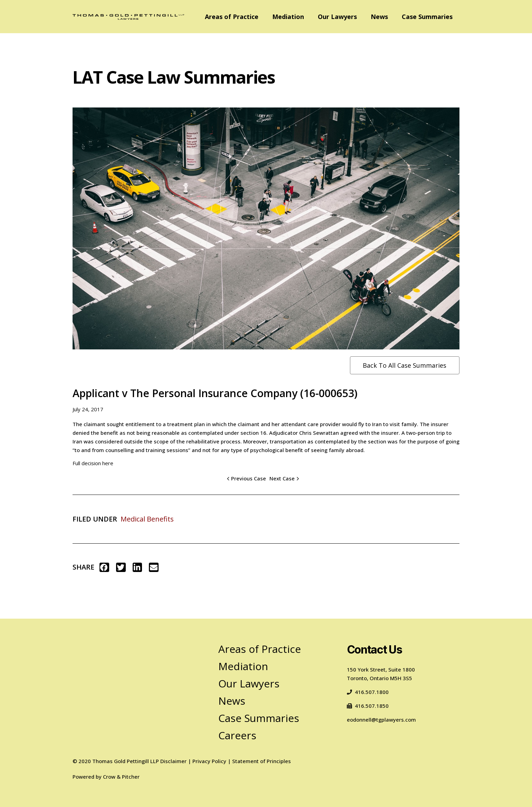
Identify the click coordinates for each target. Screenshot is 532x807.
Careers (237, 735)
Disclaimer (173, 761)
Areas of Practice (232, 17)
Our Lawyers (337, 17)
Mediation (288, 17)
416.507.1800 (368, 692)
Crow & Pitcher (121, 777)
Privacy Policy (209, 761)
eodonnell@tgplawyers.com (381, 720)
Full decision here (93, 463)
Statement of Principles (262, 761)
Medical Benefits (147, 519)
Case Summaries (427, 17)
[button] (104, 567)
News (379, 17)
